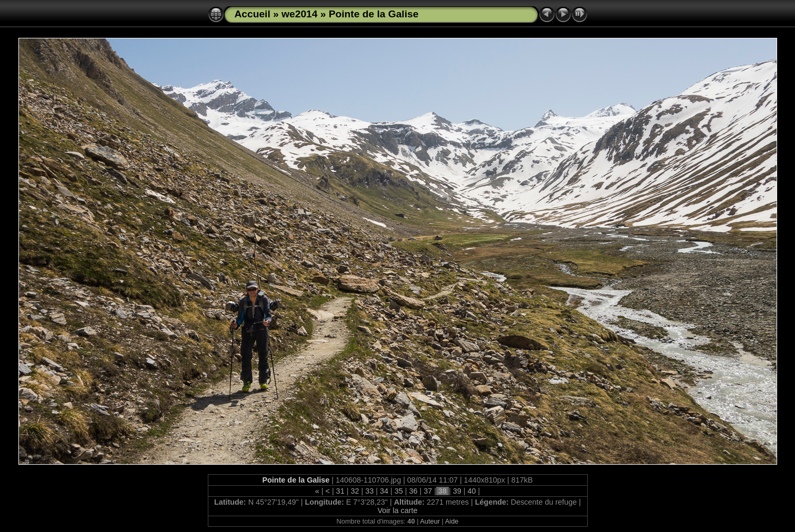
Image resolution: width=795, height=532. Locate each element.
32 (355, 491)
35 (399, 491)
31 (340, 491)
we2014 (299, 14)
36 (413, 491)
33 (369, 491)
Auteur (430, 521)
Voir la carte (398, 510)
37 (428, 491)
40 (472, 491)
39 (457, 491)
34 (384, 491)
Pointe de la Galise (374, 14)
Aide (452, 521)
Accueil (253, 14)
